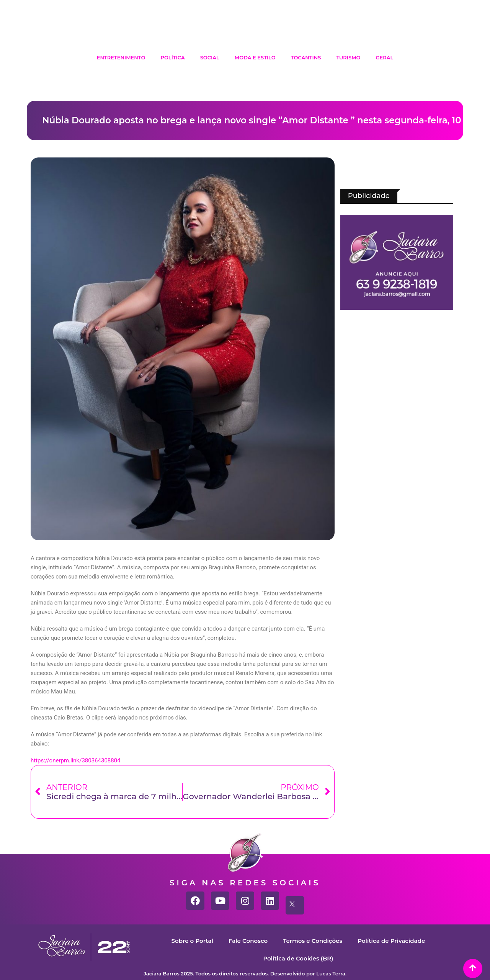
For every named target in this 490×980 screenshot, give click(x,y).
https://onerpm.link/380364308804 (76, 760)
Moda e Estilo (255, 57)
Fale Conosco (248, 941)
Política (172, 57)
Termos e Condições (313, 941)
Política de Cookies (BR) (298, 958)
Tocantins (306, 57)
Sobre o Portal (192, 941)
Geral (385, 57)
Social (210, 57)
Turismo (348, 57)
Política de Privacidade (391, 941)
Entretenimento (121, 57)
